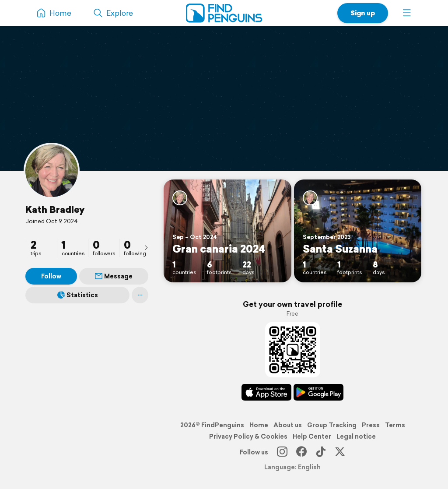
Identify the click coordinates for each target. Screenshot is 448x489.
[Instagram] (282, 452)
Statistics (78, 295)
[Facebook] (301, 452)
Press (371, 425)
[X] (340, 452)
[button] (407, 13)
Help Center (312, 436)
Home (259, 425)
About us (288, 425)
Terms (395, 425)
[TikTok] (321, 452)
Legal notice (356, 436)
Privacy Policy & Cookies (248, 436)
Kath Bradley (55, 209)
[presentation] (146, 247)
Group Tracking (332, 425)
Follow (51, 276)
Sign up (363, 13)
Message (114, 276)
